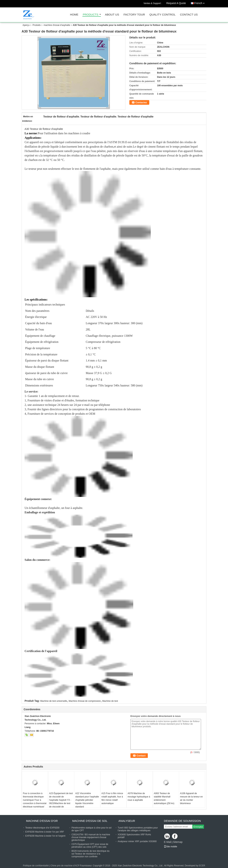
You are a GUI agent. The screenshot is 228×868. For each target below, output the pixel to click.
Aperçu (26, 25)
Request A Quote (176, 3)
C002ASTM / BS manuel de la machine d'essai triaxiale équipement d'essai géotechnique (91, 837)
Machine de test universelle (54, 701)
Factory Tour (134, 15)
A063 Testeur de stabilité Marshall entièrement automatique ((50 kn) (164, 798)
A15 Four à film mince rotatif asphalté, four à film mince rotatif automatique (112, 798)
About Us (112, 15)
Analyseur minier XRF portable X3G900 (137, 841)
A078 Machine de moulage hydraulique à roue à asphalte (139, 797)
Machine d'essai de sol (90, 821)
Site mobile (170, 847)
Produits (37, 25)
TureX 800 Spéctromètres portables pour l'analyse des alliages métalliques (138, 829)
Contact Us (189, 15)
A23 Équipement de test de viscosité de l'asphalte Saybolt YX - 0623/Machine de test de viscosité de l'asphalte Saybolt (61, 802)
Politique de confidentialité (36, 866)
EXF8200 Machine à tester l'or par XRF (45, 832)
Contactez (141, 102)
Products (91, 15)
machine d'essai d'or (42, 821)
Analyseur (127, 821)
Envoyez (198, 827)
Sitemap (178, 842)
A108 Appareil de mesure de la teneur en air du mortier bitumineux (191, 798)
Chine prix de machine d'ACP (65, 866)
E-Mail (168, 842)
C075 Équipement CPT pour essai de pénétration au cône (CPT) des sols (90, 846)
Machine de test (110, 701)
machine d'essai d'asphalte (57, 25)
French (200, 2)
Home (74, 15)
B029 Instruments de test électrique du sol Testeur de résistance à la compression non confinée (90, 854)
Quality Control (163, 15)
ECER (202, 866)
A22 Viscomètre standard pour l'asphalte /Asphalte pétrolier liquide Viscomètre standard (87, 800)
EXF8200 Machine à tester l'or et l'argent (45, 836)
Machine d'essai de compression (85, 701)
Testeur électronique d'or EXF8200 (42, 828)
